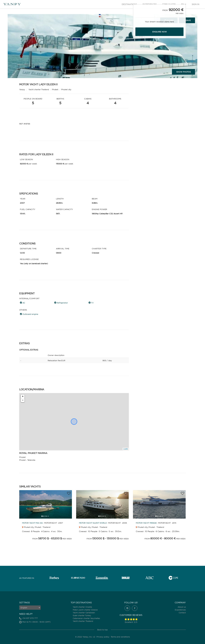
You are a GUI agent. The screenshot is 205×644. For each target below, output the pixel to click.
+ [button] (23, 396)
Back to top (102, 630)
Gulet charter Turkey (82, 615)
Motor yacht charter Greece (85, 610)
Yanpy (22, 89)
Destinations (129, 4)
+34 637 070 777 (30, 618)
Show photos (184, 72)
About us (182, 607)
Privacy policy (103, 637)
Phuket (55, 89)
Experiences (180, 610)
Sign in (196, 4)
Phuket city (66, 89)
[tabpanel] (46, 504)
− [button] (23, 400)
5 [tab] (49, 517)
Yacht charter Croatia (82, 607)
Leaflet (126, 449)
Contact (182, 613)
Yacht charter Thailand (83, 621)
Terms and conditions (120, 637)
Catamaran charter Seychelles (86, 618)
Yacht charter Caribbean (84, 613)
